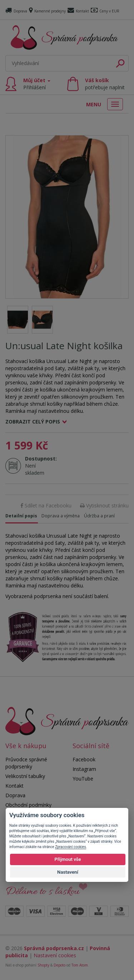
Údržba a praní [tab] (99, 516)
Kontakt (78, 11)
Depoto (59, 965)
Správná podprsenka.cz (54, 948)
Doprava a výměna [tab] (61, 516)
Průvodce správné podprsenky (26, 763)
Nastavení (68, 872)
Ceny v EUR (105, 11)
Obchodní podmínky (28, 805)
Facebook (84, 759)
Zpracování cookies (70, 847)
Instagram (84, 769)
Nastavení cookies (55, 955)
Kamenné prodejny (47, 11)
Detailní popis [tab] (21, 516)
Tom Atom (80, 965)
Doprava (16, 11)
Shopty (43, 965)
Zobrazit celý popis (33, 422)
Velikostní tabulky (25, 776)
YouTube (83, 779)
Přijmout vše (68, 859)
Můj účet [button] (37, 84)
